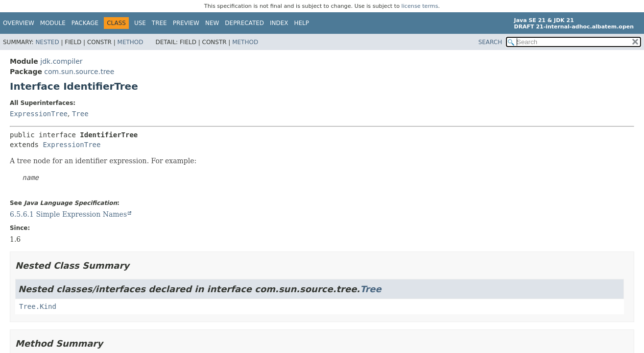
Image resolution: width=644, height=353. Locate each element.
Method (131, 42)
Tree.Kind (38, 306)
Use (140, 23)
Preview (186, 23)
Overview (19, 23)
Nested (47, 42)
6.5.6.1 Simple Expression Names (68, 214)
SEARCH (490, 42)
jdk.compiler (61, 61)
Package (85, 23)
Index (279, 23)
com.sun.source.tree (79, 72)
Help (302, 23)
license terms (420, 6)
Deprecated (244, 23)
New (212, 23)
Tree (159, 23)
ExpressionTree (39, 114)
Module (53, 23)
